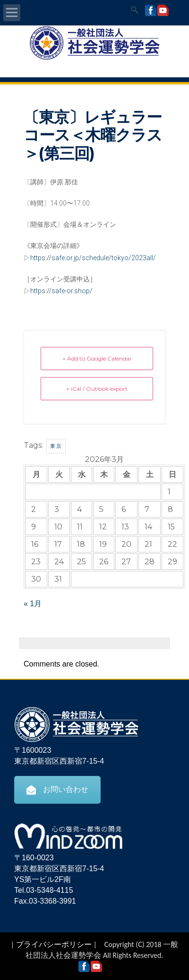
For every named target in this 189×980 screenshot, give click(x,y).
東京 (56, 446)
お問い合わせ (57, 790)
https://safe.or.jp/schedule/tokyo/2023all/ (93, 258)
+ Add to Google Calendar (97, 358)
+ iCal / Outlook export (97, 389)
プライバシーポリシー (54, 944)
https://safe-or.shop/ (61, 291)
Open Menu (12, 13)
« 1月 (33, 604)
